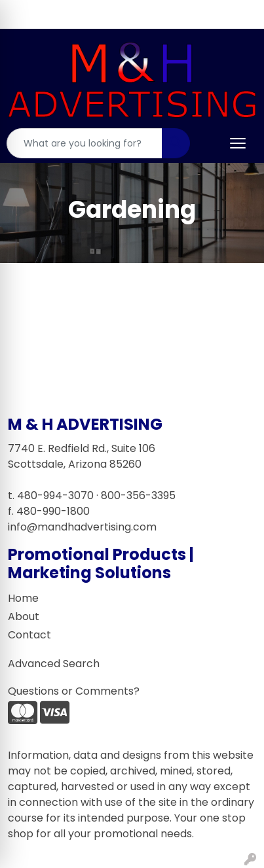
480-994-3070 (55, 495)
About (24, 616)
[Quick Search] (85, 143)
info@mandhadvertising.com (82, 527)
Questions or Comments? (74, 691)
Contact (29, 635)
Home (23, 598)
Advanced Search (54, 664)
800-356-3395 (138, 495)
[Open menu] (238, 143)
